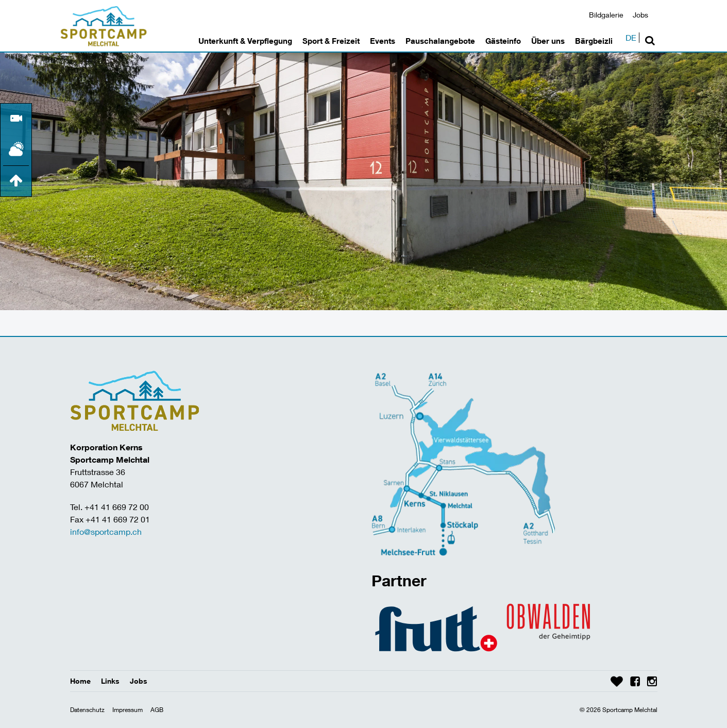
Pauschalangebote (440, 41)
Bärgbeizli (594, 41)
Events (383, 41)
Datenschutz (87, 710)
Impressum (128, 710)
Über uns (548, 41)
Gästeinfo (503, 41)
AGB (157, 710)
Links (110, 681)
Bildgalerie (606, 15)
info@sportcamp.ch (106, 531)
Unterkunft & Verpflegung (245, 41)
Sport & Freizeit (331, 41)
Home (80, 681)
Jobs (640, 15)
